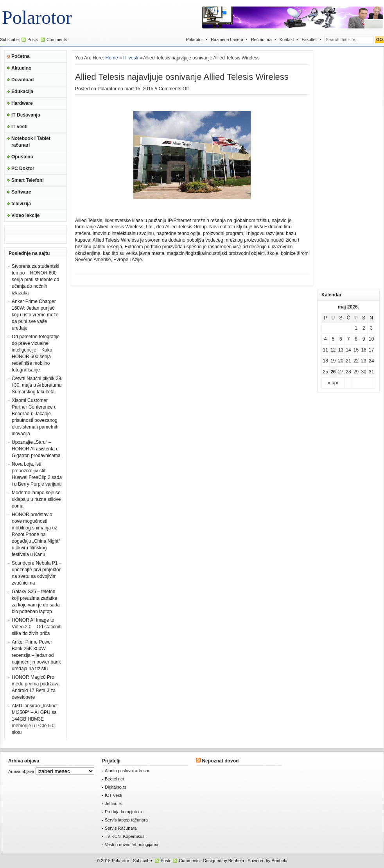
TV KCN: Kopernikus (125, 836)
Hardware (22, 103)
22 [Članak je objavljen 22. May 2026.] (356, 361)
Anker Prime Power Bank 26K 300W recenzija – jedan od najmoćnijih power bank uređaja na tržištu (36, 655)
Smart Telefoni (27, 180)
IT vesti (19, 127)
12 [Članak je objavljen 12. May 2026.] (333, 350)
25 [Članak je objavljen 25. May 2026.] (326, 372)
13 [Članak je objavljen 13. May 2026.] (341, 350)
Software (21, 192)
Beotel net (115, 779)
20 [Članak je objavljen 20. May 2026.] (341, 361)
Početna (21, 56)
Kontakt (287, 39)
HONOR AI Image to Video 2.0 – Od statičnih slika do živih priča (37, 627)
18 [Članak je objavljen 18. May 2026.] (326, 361)
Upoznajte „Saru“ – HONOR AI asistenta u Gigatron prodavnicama (36, 449)
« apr (333, 383)
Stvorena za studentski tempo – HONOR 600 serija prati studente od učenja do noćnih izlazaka (35, 280)
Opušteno (22, 157)
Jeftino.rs (114, 803)
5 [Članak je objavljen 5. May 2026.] (333, 339)
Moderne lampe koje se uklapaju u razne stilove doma (36, 499)
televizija (21, 204)
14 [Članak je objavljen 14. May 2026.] (348, 350)
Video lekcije (26, 215)
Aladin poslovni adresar (127, 771)
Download (22, 80)
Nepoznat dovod (220, 761)
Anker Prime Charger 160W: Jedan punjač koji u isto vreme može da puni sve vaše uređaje (35, 315)
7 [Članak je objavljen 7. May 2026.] (349, 339)
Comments (57, 39)
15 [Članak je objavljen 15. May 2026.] (356, 350)
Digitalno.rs (116, 787)
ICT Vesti (113, 795)
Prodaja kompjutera (123, 812)
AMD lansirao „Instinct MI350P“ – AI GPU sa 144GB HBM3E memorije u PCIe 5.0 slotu (35, 719)
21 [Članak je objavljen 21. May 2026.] (348, 361)
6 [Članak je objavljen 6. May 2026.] (341, 339)
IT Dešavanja (26, 115)
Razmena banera (227, 39)
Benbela (236, 861)
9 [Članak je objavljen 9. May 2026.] (364, 339)
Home (112, 58)
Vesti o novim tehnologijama (132, 845)
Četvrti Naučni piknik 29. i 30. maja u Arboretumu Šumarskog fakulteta (37, 385)
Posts (33, 39)
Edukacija (22, 91)
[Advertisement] (348, 168)
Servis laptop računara (126, 820)
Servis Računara (121, 828)
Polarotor (37, 17)
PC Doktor (23, 169)
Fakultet (309, 39)
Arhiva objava (21, 771)
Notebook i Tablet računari (31, 142)
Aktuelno (21, 68)
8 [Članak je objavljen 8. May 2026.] (356, 339)
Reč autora (261, 39)
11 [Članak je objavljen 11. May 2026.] (326, 350)
